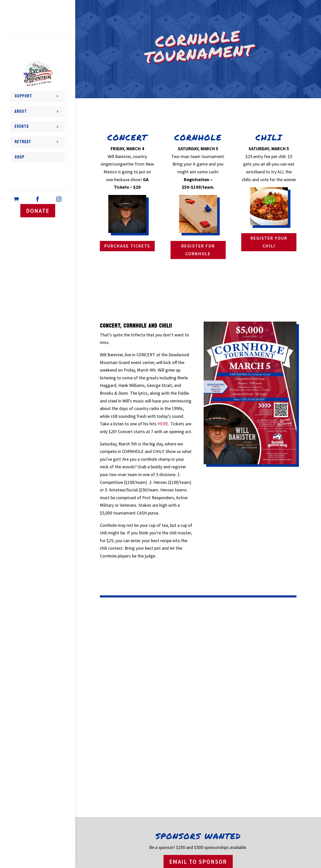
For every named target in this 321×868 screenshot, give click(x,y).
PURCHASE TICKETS (127, 246)
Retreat (23, 142)
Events (22, 126)
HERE (163, 424)
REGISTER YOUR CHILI (269, 242)
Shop (20, 157)
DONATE (38, 211)
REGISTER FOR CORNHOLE (198, 250)
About (21, 111)
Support (23, 96)
